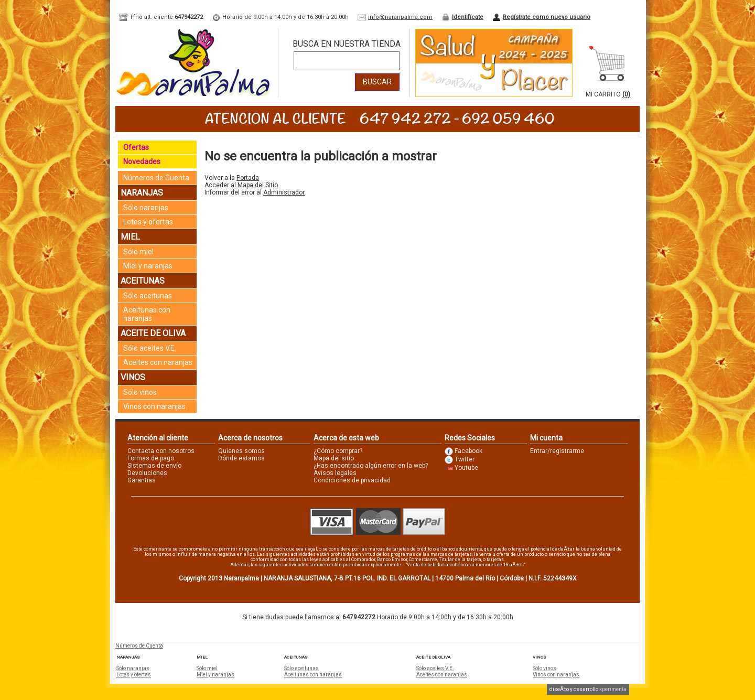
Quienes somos (241, 451)
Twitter (465, 459)
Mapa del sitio (334, 458)
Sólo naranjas (146, 208)
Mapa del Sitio (258, 185)
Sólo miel (138, 252)
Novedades (142, 161)
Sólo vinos (140, 392)
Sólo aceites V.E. (150, 348)
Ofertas (136, 147)
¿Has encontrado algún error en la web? (371, 466)
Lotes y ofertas (148, 222)
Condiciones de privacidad (352, 480)
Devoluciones (147, 473)
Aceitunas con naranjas (147, 314)
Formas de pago (151, 458)
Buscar (377, 82)
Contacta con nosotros (161, 451)
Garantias (142, 480)
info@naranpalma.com (400, 17)
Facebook (468, 451)
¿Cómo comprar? (338, 451)
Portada (248, 178)
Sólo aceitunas (148, 296)
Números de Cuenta (156, 178)
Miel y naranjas (148, 266)
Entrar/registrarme (557, 451)
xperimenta (613, 689)
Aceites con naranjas (158, 362)
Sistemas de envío (154, 466)
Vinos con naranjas (154, 406)
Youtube (466, 468)
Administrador (284, 192)
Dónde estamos (241, 458)
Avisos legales (335, 473)
